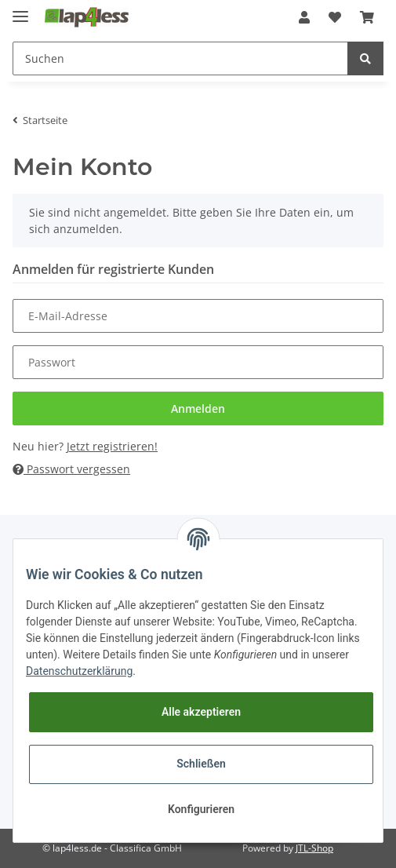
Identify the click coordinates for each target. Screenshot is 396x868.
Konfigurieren (201, 809)
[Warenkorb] (367, 17)
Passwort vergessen (71, 469)
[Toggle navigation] (20, 10)
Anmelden (198, 408)
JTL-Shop (314, 848)
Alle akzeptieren (201, 712)
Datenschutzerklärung (79, 671)
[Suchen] (180, 58)
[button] (304, 17)
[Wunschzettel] (335, 17)
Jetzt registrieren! (112, 446)
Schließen (201, 764)
